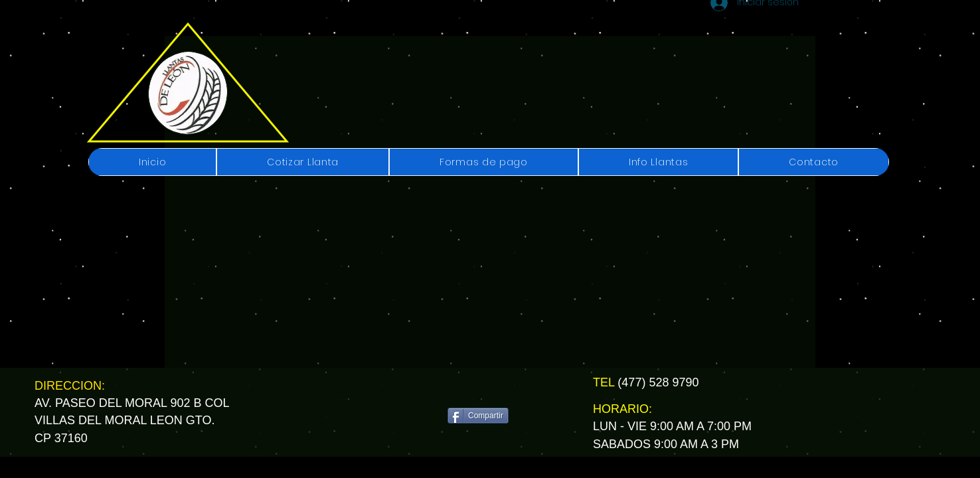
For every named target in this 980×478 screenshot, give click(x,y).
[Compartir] (478, 416)
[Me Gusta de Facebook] (482, 388)
